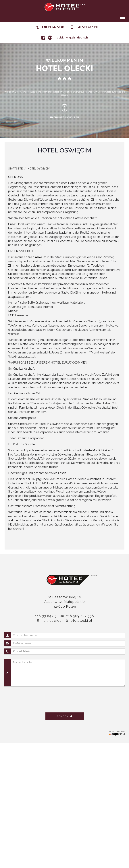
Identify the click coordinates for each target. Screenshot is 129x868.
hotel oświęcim (35, 257)
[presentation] (31, 698)
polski (60, 37)
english (71, 37)
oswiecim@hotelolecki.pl (71, 621)
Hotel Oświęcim (39, 169)
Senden (65, 716)
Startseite (15, 169)
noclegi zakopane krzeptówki (118, 738)
